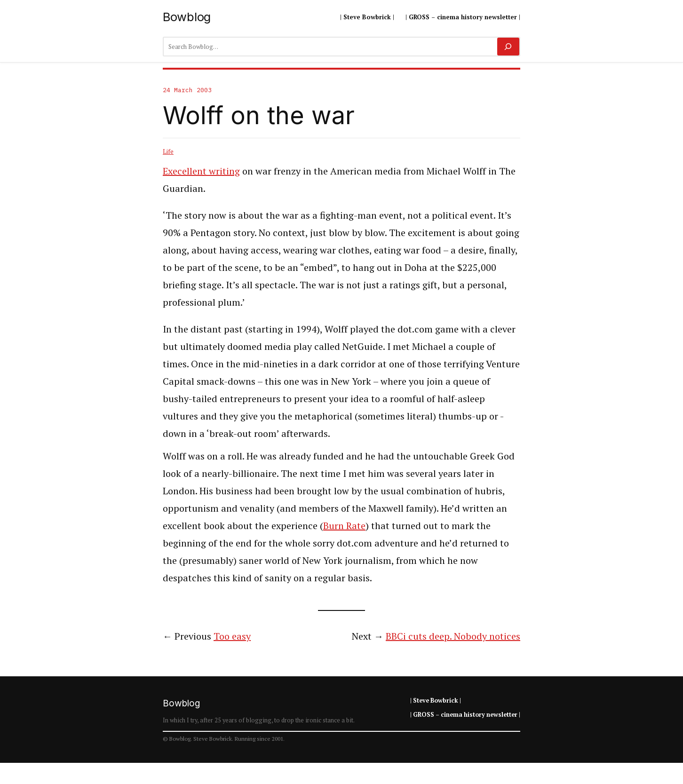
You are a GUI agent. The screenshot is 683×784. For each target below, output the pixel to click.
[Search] (508, 47)
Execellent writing (201, 171)
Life (168, 151)
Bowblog (187, 17)
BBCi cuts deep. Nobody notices (453, 636)
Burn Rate (344, 526)
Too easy (232, 636)
